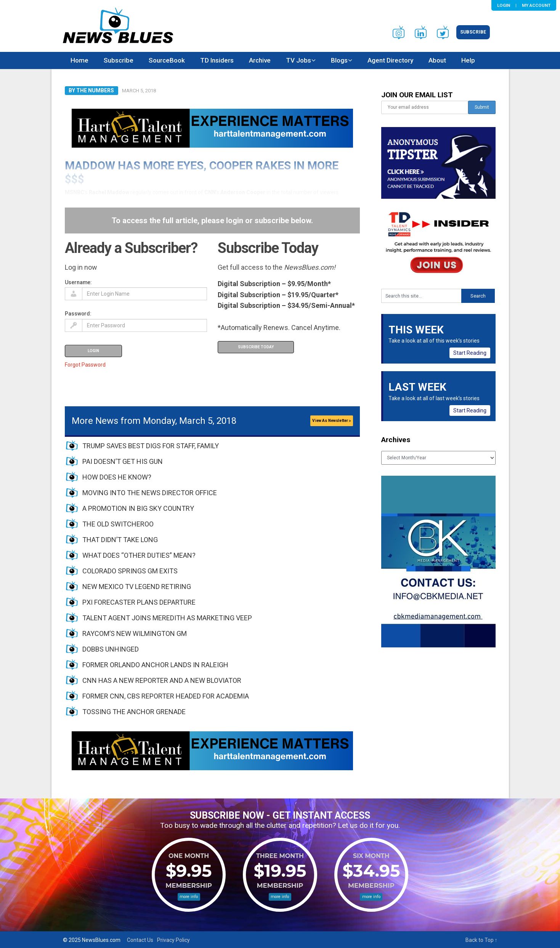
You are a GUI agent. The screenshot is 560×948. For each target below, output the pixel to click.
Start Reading (470, 353)
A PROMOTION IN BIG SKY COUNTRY (138, 508)
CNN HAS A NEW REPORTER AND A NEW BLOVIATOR (162, 680)
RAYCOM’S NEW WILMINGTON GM (135, 633)
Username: (78, 282)
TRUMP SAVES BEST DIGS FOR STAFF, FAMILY (151, 446)
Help (468, 60)
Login (504, 5)
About (437, 60)
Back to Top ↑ (481, 940)
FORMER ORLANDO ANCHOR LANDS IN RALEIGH (155, 665)
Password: (78, 314)
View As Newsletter (332, 421)
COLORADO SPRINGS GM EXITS (130, 571)
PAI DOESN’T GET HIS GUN (123, 461)
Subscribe (473, 32)
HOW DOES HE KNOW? (117, 477)
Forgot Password (85, 365)
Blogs (339, 60)
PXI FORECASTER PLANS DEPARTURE (139, 602)
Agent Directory (390, 60)
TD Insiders (217, 60)
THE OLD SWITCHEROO (118, 524)
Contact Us (140, 940)
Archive (260, 60)
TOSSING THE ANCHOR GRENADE (134, 712)
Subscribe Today (256, 347)
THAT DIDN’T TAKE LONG (120, 540)
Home (79, 60)
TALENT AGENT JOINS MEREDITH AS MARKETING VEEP (167, 618)
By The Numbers (91, 90)
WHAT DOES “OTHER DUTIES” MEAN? (139, 555)
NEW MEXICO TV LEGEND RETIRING (137, 587)
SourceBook (167, 60)
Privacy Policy (173, 940)
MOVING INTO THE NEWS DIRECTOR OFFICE (150, 493)
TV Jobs (298, 60)
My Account (536, 5)
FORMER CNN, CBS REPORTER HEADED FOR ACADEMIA (166, 696)
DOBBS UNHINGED (111, 649)
